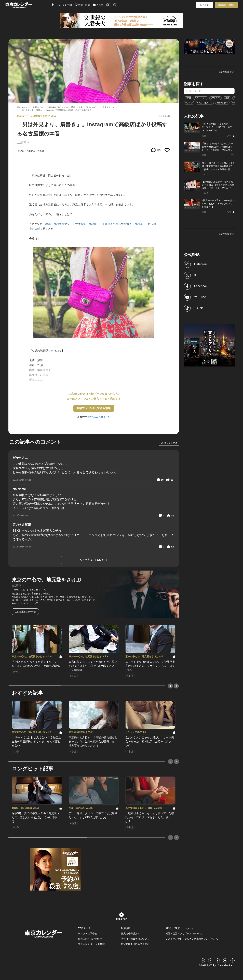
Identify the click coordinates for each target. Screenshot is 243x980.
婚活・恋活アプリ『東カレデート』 (185, 933)
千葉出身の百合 (112, 224)
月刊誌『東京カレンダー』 (180, 928)
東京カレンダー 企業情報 (91, 944)
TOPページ (84, 928)
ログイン (205, 5)
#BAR (188, 98)
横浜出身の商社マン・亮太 (62, 224)
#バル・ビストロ (205, 103)
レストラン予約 (62, 5)
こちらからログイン (100, 417)
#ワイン (189, 103)
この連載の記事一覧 (25, 612)
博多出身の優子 (90, 224)
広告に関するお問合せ (90, 939)
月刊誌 (98, 5)
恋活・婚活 (82, 5)
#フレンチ (215, 98)
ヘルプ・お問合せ (88, 933)
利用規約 (126, 928)
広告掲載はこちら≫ (227, 72)
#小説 (227, 98)
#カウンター (222, 103)
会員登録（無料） (226, 5)
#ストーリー (201, 98)
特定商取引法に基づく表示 (135, 944)
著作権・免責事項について (135, 939)
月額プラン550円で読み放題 (94, 408)
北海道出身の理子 (134, 224)
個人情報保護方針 (130, 933)
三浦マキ (23, 142)
